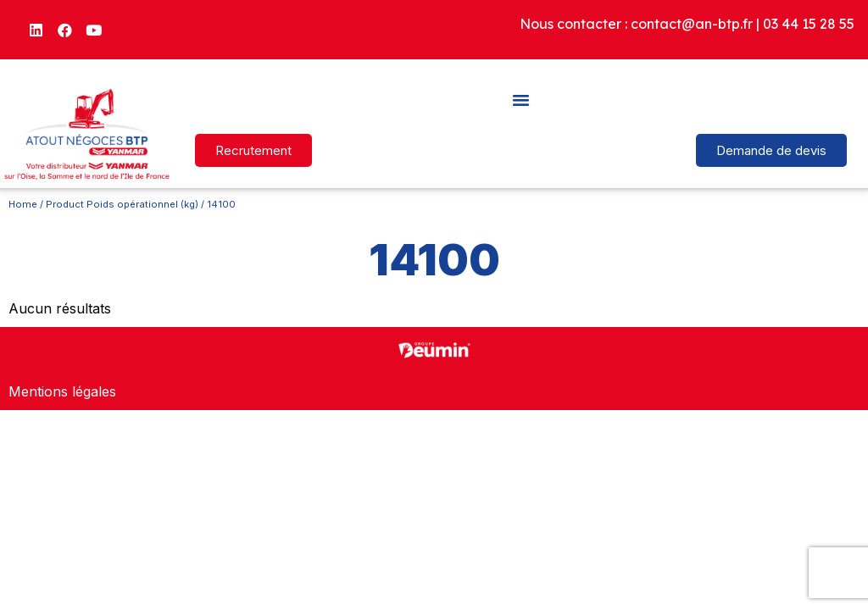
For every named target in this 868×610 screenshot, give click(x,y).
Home (23, 204)
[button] (521, 99)
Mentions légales (62, 391)
